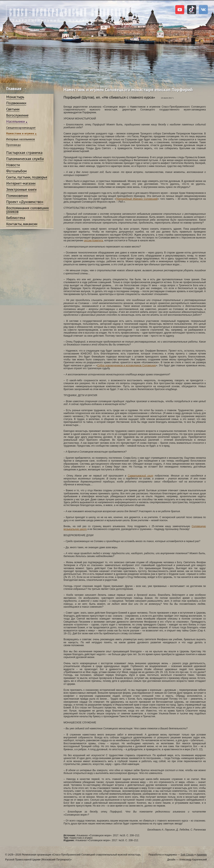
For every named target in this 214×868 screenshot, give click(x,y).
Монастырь (15, 97)
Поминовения (17, 196)
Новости (13, 165)
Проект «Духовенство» (25, 202)
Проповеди (13, 145)
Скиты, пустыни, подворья (27, 177)
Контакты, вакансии (22, 224)
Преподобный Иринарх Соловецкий (137, 199)
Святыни (13, 109)
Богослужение (17, 115)
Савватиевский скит (140, 476)
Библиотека (16, 218)
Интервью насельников (20, 139)
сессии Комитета (93, 241)
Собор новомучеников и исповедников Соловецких (126, 365)
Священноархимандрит (21, 128)
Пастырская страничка (24, 153)
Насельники (15, 121)
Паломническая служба (25, 159)
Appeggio (202, 855)
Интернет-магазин (21, 183)
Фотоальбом (16, 171)
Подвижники (16, 103)
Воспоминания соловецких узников (27, 210)
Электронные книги (21, 189)
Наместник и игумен (20, 133)
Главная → (17, 89)
